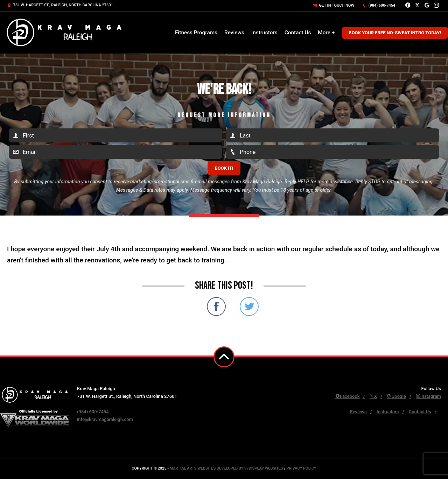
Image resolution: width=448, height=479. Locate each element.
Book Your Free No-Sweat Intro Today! (395, 33)
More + (326, 33)
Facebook (348, 396)
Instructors (264, 33)
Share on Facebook (216, 307)
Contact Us (298, 33)
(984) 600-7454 (379, 5)
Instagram (428, 396)
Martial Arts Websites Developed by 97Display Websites (227, 468)
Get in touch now (334, 5)
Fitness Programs (196, 33)
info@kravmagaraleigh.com (105, 419)
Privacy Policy (301, 468)
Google (396, 396)
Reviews (234, 33)
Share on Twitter (249, 307)
